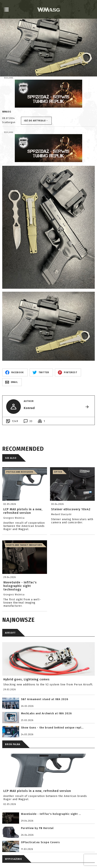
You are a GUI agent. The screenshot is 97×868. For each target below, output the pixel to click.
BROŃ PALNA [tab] (13, 744)
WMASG (7, 112)
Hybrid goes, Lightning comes (26, 679)
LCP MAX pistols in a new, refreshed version (37, 791)
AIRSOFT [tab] (10, 633)
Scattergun (9, 122)
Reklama (9, 78)
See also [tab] (11, 458)
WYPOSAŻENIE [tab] (13, 859)
